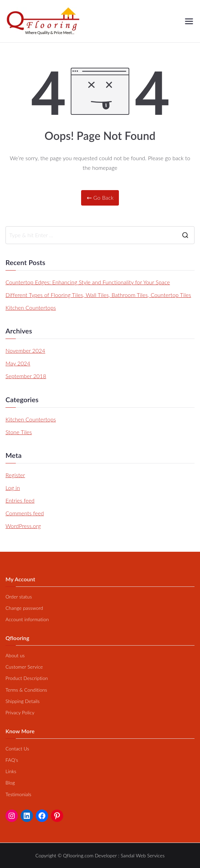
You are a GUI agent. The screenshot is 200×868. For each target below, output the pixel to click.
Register (15, 475)
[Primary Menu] (189, 21)
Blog (10, 783)
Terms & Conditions (26, 690)
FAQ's (12, 760)
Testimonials (18, 794)
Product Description (27, 678)
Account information (27, 619)
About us (15, 655)
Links (11, 771)
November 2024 (25, 350)
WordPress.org (23, 526)
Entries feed (20, 500)
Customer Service (24, 667)
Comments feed (25, 513)
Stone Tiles (19, 432)
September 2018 (26, 376)
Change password (24, 608)
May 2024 (18, 363)
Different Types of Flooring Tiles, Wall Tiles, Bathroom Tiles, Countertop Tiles (98, 295)
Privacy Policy (20, 712)
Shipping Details (23, 701)
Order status (19, 597)
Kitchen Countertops (31, 307)
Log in (13, 488)
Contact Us (17, 749)
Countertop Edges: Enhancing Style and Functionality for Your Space (88, 282)
